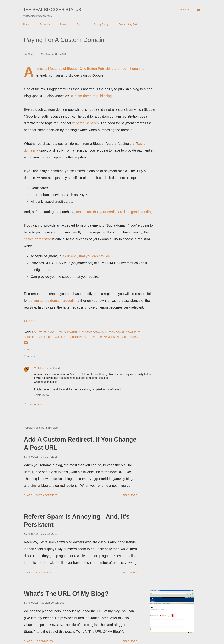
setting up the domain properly (52, 301)
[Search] (184, 10)
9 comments (43, 572)
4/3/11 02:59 (42, 395)
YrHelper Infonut (44, 368)
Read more (130, 495)
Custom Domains (93, 332)
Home (26, 24)
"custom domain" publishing (91, 96)
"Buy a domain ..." (70, 332)
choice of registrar (37, 239)
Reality (118, 337)
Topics (80, 24)
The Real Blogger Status (52, 9)
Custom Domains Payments (123, 332)
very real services (85, 123)
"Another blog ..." (46, 332)
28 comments (44, 641)
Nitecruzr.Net (102, 337)
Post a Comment (34, 404)
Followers (45, 24)
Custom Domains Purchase (42, 337)
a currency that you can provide (86, 256)
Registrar (131, 337)
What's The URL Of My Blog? (66, 594)
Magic (63, 24)
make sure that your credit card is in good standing (114, 212)
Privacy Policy (101, 24)
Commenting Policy (129, 24)
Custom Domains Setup (76, 337)
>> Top (29, 321)
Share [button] (28, 349)
